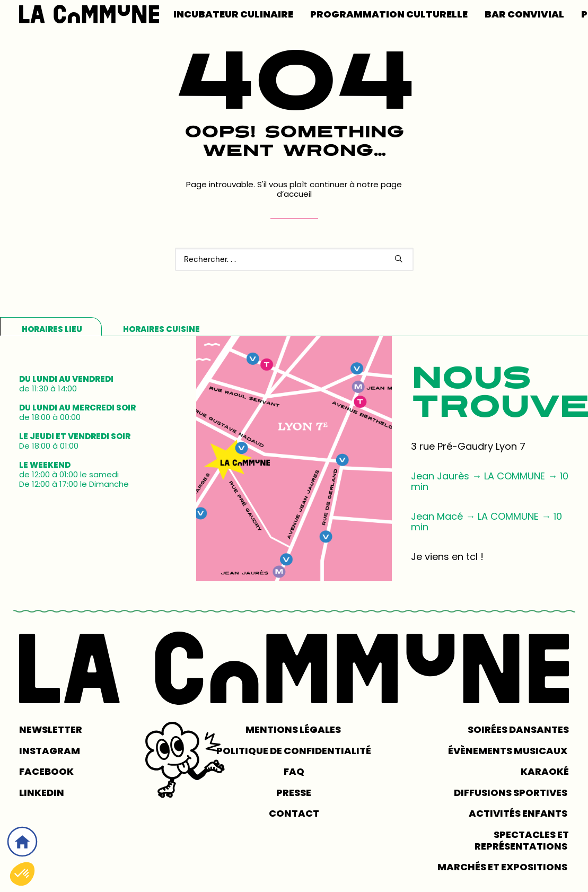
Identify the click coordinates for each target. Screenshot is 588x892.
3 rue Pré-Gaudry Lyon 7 (468, 446)
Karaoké (545, 771)
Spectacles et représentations (522, 840)
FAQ (294, 771)
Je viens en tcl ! (447, 557)
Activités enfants (519, 814)
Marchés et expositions (503, 867)
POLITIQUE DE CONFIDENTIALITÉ (294, 751)
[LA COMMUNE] (89, 14)
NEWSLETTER (51, 729)
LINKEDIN (42, 793)
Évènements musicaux (508, 751)
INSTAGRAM (50, 751)
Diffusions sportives (511, 793)
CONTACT (294, 814)
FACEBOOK (46, 771)
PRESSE (294, 793)
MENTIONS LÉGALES (294, 729)
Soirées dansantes (518, 729)
